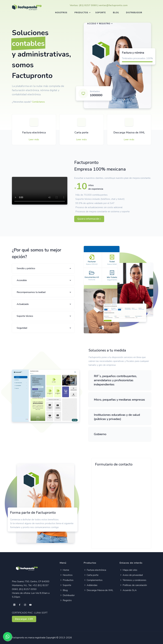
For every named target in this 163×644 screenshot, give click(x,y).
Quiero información (89, 219)
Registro (66, 600)
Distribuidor (134, 13)
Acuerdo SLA (128, 590)
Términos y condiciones (133, 580)
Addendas (91, 585)
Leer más (34, 139)
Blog (116, 13)
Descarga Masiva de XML (129, 132)
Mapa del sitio (128, 570)
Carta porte (81, 132)
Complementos (93, 580)
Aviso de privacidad (131, 575)
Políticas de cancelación (133, 585)
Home (64, 570)
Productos (81, 13)
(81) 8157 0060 (88, 5)
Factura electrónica (34, 132)
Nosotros (61, 13)
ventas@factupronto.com (113, 5)
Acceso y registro (99, 24)
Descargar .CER (24, 619)
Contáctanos (38, 102)
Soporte (101, 13)
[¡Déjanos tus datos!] (121, 508)
